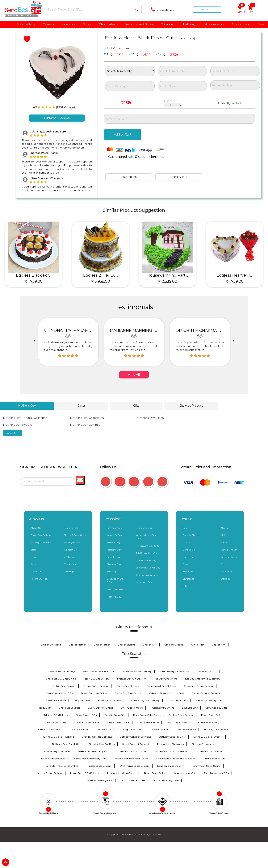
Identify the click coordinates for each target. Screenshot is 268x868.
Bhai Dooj (188, 571)
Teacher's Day (114, 549)
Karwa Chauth (229, 549)
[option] (68, 342)
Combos (168, 24)
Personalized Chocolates (170, 744)
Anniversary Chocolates (57, 751)
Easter (224, 542)
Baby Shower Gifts (86, 715)
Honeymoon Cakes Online (206, 765)
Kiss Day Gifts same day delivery (203, 678)
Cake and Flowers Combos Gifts (167, 693)
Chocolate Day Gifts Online (61, 678)
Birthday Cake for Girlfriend (97, 736)
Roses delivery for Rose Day (174, 671)
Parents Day (113, 557)
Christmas (188, 578)
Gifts (87, 24)
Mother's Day (114, 596)
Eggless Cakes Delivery (181, 715)
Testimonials (71, 527)
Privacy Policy (72, 542)
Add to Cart (123, 134)
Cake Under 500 (79, 729)
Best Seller (26, 24)
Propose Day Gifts (207, 671)
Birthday (191, 24)
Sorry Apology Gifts (216, 707)
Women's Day (114, 535)
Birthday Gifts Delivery (111, 700)
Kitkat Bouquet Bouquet (136, 744)
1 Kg (108, 54)
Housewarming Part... (167, 275)
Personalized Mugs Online (121, 773)
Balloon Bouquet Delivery (206, 693)
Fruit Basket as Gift (214, 758)
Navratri (226, 527)
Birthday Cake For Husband (59, 736)
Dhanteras (227, 571)
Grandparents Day (146, 560)
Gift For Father (102, 644)
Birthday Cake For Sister (172, 736)
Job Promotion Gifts (147, 553)
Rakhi (186, 527)
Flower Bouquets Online (94, 693)
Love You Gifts (190, 707)
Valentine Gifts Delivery (62, 671)
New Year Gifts (114, 527)
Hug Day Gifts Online (165, 678)
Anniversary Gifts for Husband (170, 751)
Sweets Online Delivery (50, 773)
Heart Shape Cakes (177, 722)
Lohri (185, 586)
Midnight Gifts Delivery (55, 715)
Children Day (114, 564)
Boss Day (112, 571)
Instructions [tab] (129, 177)
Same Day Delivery (41, 535)
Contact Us (70, 549)
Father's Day (113, 542)
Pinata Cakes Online (118, 722)
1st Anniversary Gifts (185, 773)
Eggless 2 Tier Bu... (100, 275)
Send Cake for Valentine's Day (99, 671)
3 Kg (161, 54)
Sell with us (207, 9)
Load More (13, 433)
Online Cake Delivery (64, 686)
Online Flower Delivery (96, 686)
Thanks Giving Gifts (147, 574)
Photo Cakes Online (55, 700)
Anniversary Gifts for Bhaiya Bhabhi (176, 758)
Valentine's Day (144, 582)
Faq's (33, 564)
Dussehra (188, 557)
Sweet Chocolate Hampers (92, 751)
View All (134, 375)
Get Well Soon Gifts (115, 715)
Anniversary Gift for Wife (208, 751)
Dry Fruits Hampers (132, 707)
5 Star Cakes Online (148, 722)
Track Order (71, 564)
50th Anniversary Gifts (100, 780)
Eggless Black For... (34, 275)
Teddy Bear (45, 707)
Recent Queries (39, 578)
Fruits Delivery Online (162, 707)
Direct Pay (36, 571)
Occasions (241, 24)
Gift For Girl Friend (51, 644)
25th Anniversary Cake (133, 780)
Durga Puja (189, 549)
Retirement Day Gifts (147, 545)
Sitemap (69, 571)
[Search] (94, 10)
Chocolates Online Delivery (199, 686)
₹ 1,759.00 (33, 281)
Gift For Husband (174, 644)
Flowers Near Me (160, 729)
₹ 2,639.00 (168, 281)
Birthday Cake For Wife (216, 729)
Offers (34, 557)
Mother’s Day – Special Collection (25, 418)
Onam (186, 542)
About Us (36, 527)
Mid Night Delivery (41, 542)
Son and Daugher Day (148, 567)
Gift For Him (219, 644)
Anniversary (215, 24)
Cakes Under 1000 (178, 700)
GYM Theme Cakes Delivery (134, 765)
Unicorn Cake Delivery (207, 722)
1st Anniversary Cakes (53, 758)
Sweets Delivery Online (100, 707)
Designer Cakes (82, 700)
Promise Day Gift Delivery (132, 678)
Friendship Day (144, 527)
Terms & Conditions (75, 535)
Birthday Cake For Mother (66, 744)
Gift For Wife (150, 644)
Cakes (49, 24)
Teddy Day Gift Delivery (96, 678)
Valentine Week (115, 589)
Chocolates (109, 24)
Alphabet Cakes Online (86, 722)
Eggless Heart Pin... (234, 275)
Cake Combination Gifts (59, 693)
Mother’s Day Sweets (17, 425)
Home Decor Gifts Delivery (85, 773)
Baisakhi (226, 578)
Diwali (186, 564)
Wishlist (241, 9)
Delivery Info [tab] (179, 177)
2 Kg (134, 54)
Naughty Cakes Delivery (171, 765)
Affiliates (69, 557)
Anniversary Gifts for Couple (130, 751)
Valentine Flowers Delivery (137, 671)
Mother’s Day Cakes (150, 418)
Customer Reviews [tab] (57, 118)
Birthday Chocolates (203, 744)
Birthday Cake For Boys (102, 744)
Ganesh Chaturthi (193, 535)
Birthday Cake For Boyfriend (136, 736)
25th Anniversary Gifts (216, 773)
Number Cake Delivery (50, 729)
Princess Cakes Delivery (99, 765)
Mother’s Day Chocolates (87, 418)
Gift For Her (197, 644)
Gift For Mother (77, 644)
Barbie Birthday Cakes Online (62, 765)
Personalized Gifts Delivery (161, 686)
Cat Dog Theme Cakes (131, 729)
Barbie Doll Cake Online (128, 693)
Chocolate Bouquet (69, 707)
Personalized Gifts (139, 24)
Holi (223, 535)
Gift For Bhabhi (126, 644)
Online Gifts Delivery (128, 686)
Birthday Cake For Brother (208, 736)
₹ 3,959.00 (100, 281)
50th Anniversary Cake (166, 780)
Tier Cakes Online (56, 722)
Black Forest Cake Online (147, 715)
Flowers (69, 24)
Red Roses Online (186, 729)
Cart (251, 9)
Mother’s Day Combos (85, 425)
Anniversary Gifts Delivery (145, 700)
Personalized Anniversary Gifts (89, 758)
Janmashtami (229, 557)
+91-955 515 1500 (163, 9)
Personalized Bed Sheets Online (131, 758)
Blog (33, 549)
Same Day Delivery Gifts (209, 700)
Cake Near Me (103, 729)
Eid (223, 564)
